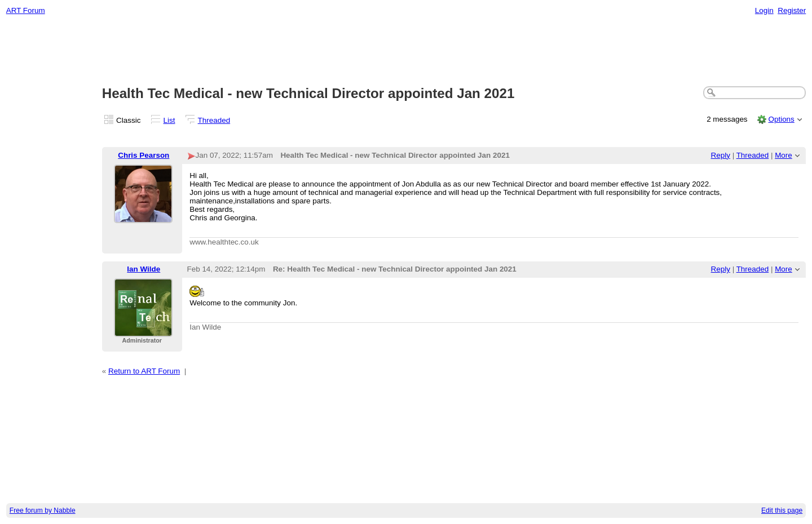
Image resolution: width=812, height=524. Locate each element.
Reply (721, 155)
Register (792, 10)
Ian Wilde (144, 269)
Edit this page (782, 510)
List (169, 120)
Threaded (214, 120)
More (784, 155)
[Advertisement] (406, 51)
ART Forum (26, 10)
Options (781, 119)
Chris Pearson (144, 155)
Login (764, 10)
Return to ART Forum (144, 371)
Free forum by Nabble (43, 510)
